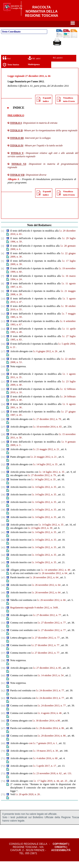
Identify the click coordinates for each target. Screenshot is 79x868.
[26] (3, 426)
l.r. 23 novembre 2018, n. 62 (47, 780)
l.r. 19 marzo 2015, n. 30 (46, 757)
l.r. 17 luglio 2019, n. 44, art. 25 (50, 788)
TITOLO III (17, 145)
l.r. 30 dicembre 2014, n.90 (46, 727)
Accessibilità (61, 857)
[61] (3, 690)
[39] (3, 524)
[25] (3, 419)
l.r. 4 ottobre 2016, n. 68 (45, 765)
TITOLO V (17, 160)
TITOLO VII (17, 182)
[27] (3, 434)
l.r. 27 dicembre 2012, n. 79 (47, 426)
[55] (3, 645)
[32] (3, 471)
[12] (3, 321)
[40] (3, 532)
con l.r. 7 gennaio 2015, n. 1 (43, 750)
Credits (60, 854)
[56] (3, 652)
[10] (3, 305)
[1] (3, 238)
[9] (3, 298)
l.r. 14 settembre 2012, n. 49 (56, 577)
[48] (3, 592)
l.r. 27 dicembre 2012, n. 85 (47, 675)
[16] (3, 351)
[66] (3, 728)
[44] (3, 562)
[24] (3, 411)
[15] (3, 343)
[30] (3, 456)
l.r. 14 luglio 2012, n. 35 (45, 471)
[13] (3, 328)
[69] (3, 750)
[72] (3, 773)
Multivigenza (34, 71)
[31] (3, 464)
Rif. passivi (58, 64)
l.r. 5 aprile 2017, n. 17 (45, 773)
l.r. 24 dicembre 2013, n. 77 (50, 697)
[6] (3, 275)
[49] (3, 599)
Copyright (60, 851)
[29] (3, 449)
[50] (3, 607)
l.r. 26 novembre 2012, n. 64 (44, 584)
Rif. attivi (34, 65)
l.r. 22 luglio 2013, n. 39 (40, 535)
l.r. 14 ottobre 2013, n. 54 (51, 682)
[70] (3, 758)
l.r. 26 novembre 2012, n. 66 (51, 607)
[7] (3, 283)
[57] (3, 660)
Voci (7, 65)
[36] (3, 501)
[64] (3, 712)
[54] (3, 637)
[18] (3, 366)
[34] (3, 486)
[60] (3, 682)
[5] (3, 268)
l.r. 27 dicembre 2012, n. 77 (47, 622)
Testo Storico (11, 71)
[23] (3, 403)
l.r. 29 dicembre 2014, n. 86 (50, 735)
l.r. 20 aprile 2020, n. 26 (28, 801)
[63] (3, 705)
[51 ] (3, 614)
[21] (3, 388)
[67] (3, 735)
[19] (3, 373)
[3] (3, 253)
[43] (3, 554)
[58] (3, 667)
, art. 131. (67, 780)
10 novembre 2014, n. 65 (49, 433)
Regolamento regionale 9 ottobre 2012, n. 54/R (34, 614)
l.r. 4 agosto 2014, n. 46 (50, 720)
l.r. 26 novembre (47, 580)
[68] (3, 743)
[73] (3, 780)
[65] (3, 720)
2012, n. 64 (62, 580)
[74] (3, 788)
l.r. (34, 433)
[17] (3, 358)
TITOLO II (16, 137)
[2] (3, 245)
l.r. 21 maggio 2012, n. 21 (46, 456)
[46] (3, 577)
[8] (3, 290)
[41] (3, 539)
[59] (3, 675)
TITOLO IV (17, 152)
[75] (3, 801)
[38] (3, 516)
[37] (3, 509)
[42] (3, 547)
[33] (3, 479)
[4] (3, 260)
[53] (3, 630)
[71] (3, 765)
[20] (3, 381)
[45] (3, 569)
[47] (3, 584)
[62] (3, 697)
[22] (3, 396)
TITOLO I (16, 130)
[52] (3, 622)
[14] (3, 336)
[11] (3, 313)
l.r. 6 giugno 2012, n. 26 (45, 358)
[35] (3, 494)
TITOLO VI (19, 171)
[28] (3, 441)
